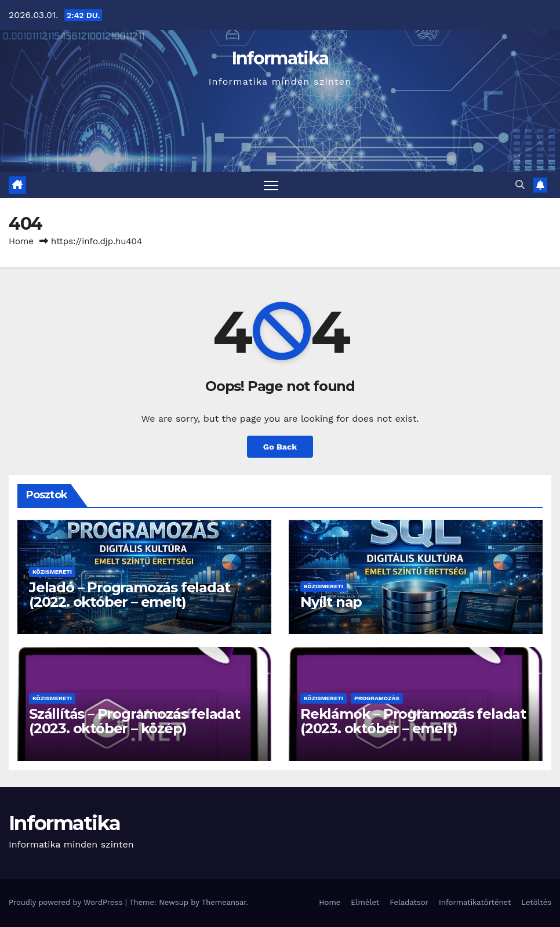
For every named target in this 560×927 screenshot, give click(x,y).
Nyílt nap (331, 602)
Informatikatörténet (475, 902)
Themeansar (224, 902)
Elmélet (365, 902)
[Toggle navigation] (271, 185)
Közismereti (52, 572)
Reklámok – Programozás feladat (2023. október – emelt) (413, 721)
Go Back (280, 447)
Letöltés (536, 902)
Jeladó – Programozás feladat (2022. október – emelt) (129, 595)
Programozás (377, 698)
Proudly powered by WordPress (67, 902)
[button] (520, 185)
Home (21, 241)
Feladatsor (409, 902)
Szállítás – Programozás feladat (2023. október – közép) (134, 721)
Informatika (280, 58)
